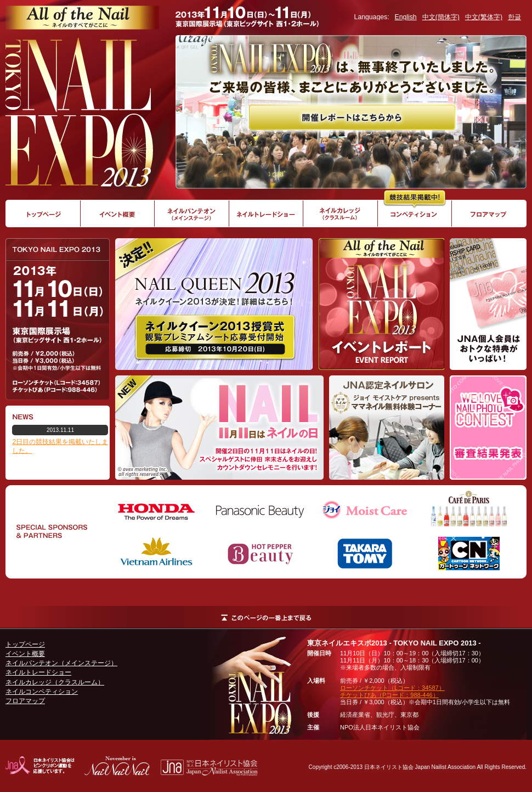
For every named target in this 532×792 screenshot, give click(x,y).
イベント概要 (25, 654)
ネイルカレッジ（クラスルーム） (55, 682)
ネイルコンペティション (42, 692)
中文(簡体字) (441, 17)
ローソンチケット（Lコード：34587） (392, 688)
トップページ (25, 644)
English (406, 17)
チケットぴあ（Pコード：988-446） (389, 695)
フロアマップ (25, 701)
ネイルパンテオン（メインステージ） (61, 663)
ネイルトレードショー (38, 672)
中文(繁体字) (484, 17)
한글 (514, 17)
